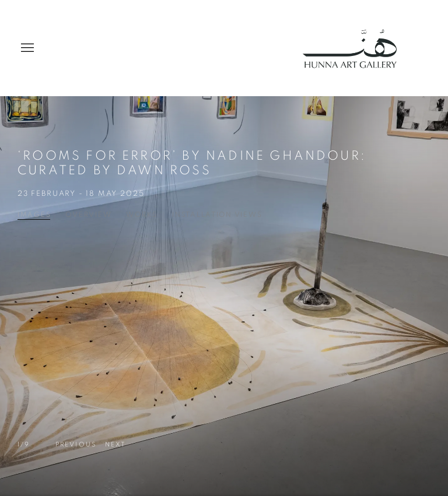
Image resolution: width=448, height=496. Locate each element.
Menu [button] (26, 48)
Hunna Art (355, 48)
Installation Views (217, 214)
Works (142, 214)
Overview (88, 214)
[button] (76, 445)
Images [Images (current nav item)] (34, 214)
